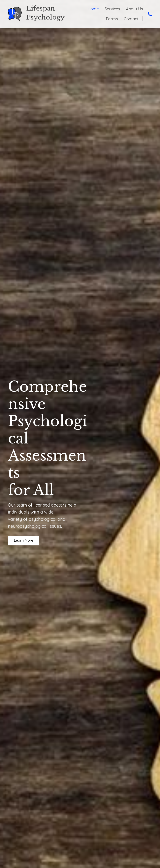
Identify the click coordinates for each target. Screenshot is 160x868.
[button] (24, 541)
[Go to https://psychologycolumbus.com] (48, 14)
